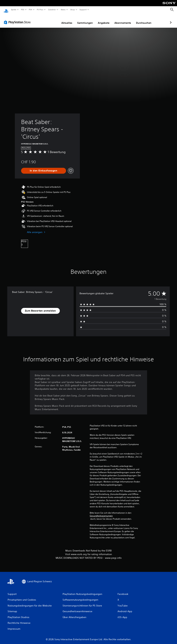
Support (83, 10)
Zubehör (52, 10)
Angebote (85, 20)
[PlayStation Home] (6, 10)
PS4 (31, 10)
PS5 (23, 10)
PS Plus (40, 10)
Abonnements (104, 20)
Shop (72, 10)
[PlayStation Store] (18, 19)
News (63, 10)
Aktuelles (48, 20)
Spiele (14, 10)
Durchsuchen (125, 20)
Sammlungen (67, 20)
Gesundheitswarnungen (101, 513)
